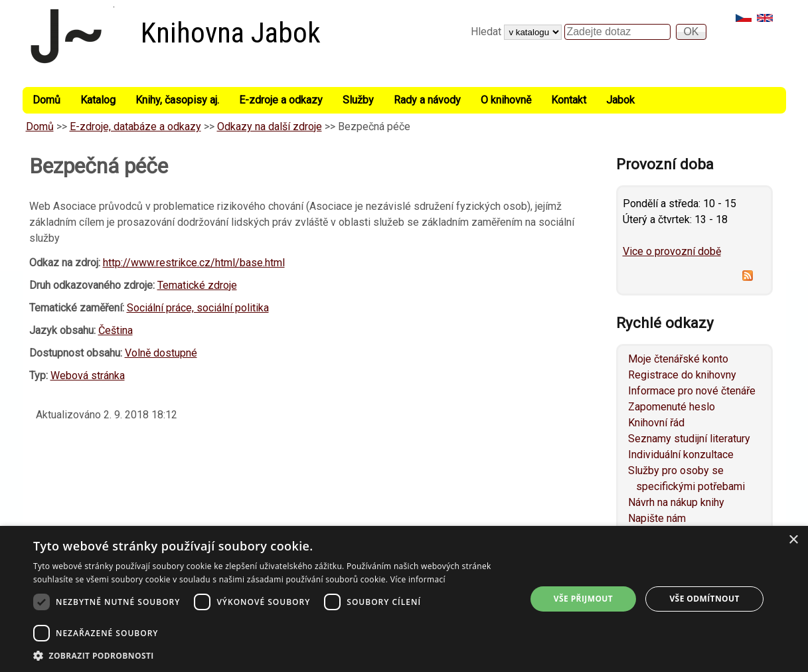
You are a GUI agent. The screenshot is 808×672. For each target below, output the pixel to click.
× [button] (793, 540)
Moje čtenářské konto (678, 359)
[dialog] (404, 599)
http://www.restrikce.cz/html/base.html (194, 263)
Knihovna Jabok (231, 33)
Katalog (98, 100)
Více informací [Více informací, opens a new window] (418, 579)
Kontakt (569, 100)
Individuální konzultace (681, 455)
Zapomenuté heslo (672, 407)
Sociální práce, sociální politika (198, 308)
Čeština (116, 330)
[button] (272, 655)
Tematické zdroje (197, 285)
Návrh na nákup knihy (676, 502)
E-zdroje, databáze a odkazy (135, 126)
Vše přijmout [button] (583, 599)
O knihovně (506, 100)
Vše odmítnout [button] (704, 599)
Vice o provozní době (672, 251)
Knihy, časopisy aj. (177, 100)
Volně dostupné (161, 353)
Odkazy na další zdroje (270, 126)
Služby (358, 100)
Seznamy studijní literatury (689, 439)
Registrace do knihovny (682, 375)
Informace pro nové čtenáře (692, 391)
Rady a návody (427, 100)
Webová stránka (88, 376)
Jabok (620, 100)
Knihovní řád (656, 423)
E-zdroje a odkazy (281, 100)
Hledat (487, 32)
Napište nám (657, 518)
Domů (46, 100)
